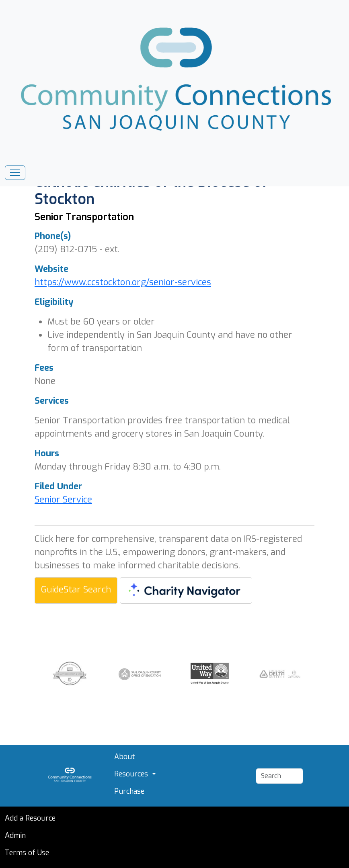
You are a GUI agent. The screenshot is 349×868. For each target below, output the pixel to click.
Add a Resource (30, 818)
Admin (15, 835)
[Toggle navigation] (15, 173)
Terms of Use (27, 853)
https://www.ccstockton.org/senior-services (123, 282)
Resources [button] (132, 774)
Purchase (129, 791)
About (125, 757)
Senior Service (63, 499)
